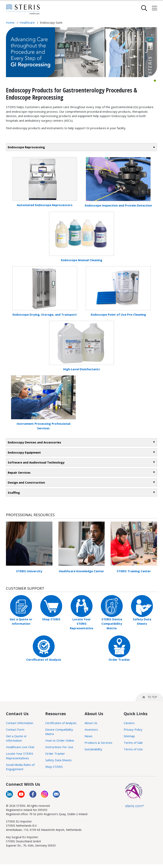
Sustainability (93, 749)
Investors (91, 729)
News (89, 736)
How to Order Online (60, 740)
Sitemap (129, 736)
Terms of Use (133, 749)
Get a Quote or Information (16, 738)
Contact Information (20, 723)
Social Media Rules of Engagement (20, 767)
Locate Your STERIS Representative (81, 624)
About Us (91, 723)
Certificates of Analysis (44, 659)
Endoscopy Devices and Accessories (34, 442)
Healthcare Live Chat (20, 747)
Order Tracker (119, 659)
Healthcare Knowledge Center (81, 571)
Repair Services (19, 472)
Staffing (14, 493)
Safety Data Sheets (58, 760)
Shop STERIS (51, 619)
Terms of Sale (133, 743)
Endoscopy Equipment (24, 452)
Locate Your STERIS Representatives (20, 756)
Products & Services (98, 743)
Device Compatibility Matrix (59, 732)
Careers (129, 723)
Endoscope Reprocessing (26, 147)
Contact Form (15, 729)
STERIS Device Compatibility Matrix (112, 624)
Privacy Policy (133, 729)
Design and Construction (26, 482)
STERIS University (29, 571)
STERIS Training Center (134, 571)
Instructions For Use (59, 747)
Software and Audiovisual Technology (36, 462)
